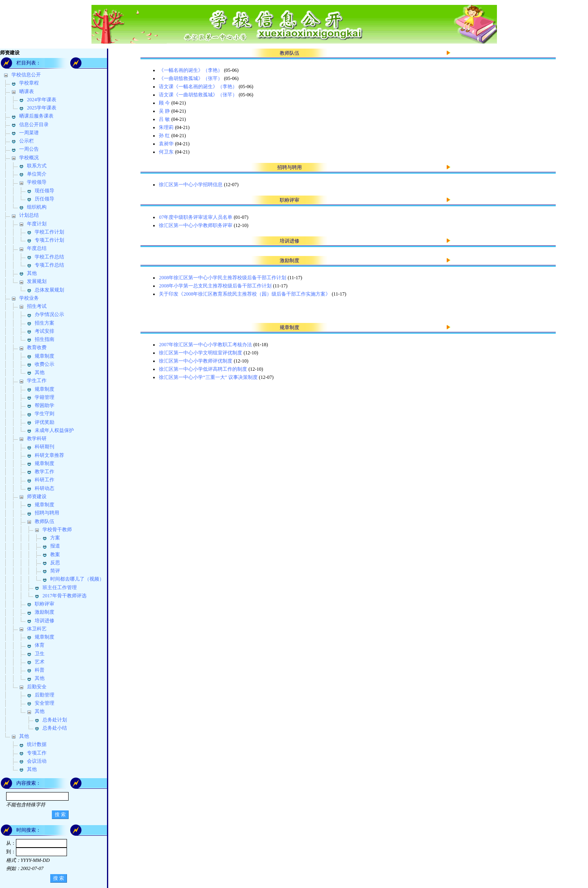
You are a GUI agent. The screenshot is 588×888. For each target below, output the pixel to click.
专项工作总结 (49, 265)
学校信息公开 (26, 75)
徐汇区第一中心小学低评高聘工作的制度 (203, 369)
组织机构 (37, 207)
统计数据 (37, 744)
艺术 (40, 662)
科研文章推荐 (49, 455)
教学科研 (37, 438)
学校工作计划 (49, 232)
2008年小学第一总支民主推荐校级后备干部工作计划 (215, 286)
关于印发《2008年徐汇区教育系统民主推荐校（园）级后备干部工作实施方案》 (245, 294)
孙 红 (164, 136)
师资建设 (37, 496)
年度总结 (37, 248)
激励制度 (45, 612)
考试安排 (45, 331)
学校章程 (29, 83)
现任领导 (45, 191)
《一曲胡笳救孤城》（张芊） (191, 78)
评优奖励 (45, 422)
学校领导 (37, 182)
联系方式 (37, 166)
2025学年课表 (42, 108)
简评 (55, 571)
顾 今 (164, 103)
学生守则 (45, 414)
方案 (55, 538)
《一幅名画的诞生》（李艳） (191, 70)
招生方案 (45, 323)
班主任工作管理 (60, 588)
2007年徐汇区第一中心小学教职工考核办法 (205, 345)
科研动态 (45, 488)
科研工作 (45, 480)
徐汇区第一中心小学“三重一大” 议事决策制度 (208, 377)
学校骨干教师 (57, 530)
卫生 (40, 654)
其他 (32, 273)
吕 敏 (164, 119)
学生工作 (37, 381)
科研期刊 (45, 447)
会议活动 (37, 761)
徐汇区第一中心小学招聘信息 (191, 185)
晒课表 (27, 91)
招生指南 (45, 339)
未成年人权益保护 (54, 430)
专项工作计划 (49, 240)
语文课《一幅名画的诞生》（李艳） (198, 87)
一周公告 (29, 149)
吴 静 (164, 111)
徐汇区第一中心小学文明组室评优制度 (200, 353)
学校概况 (29, 158)
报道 (55, 546)
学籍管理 (45, 397)
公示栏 (27, 141)
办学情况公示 (49, 314)
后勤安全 (37, 687)
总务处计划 (55, 720)
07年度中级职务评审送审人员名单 (196, 217)
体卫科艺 (37, 629)
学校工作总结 (49, 257)
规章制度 (45, 356)
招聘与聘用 (47, 513)
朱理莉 (166, 127)
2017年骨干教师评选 (65, 596)
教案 (55, 554)
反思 (55, 563)
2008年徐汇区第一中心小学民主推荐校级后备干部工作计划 (223, 278)
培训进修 (45, 621)
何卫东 (166, 152)
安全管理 (45, 703)
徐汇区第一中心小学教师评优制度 (196, 361)
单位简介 (37, 174)
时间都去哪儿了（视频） (77, 579)
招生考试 (37, 306)
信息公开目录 (34, 125)
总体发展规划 (49, 290)
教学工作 (45, 472)
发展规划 (37, 281)
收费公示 (45, 364)
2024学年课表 (42, 100)
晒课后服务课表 (36, 116)
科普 (40, 670)
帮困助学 (45, 405)
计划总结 (29, 215)
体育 (40, 645)
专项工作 (37, 753)
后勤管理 (45, 695)
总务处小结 (55, 728)
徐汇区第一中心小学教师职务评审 (196, 225)
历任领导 (45, 199)
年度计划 (37, 224)
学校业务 (29, 298)
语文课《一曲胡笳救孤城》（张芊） (198, 95)
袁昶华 (166, 144)
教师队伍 (45, 521)
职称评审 (45, 604)
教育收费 (37, 347)
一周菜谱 (29, 133)
